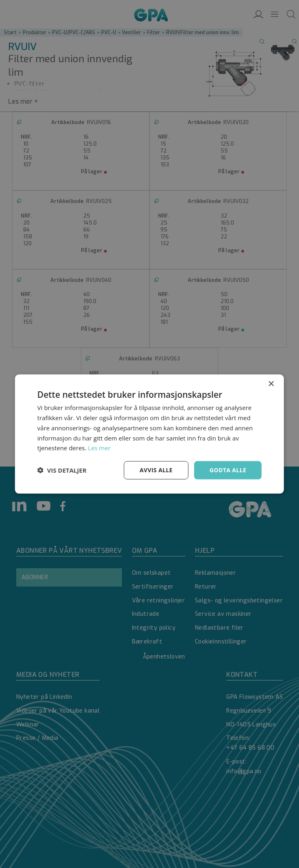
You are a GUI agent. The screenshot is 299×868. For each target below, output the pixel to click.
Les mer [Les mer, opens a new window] (100, 448)
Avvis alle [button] (156, 470)
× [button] (271, 384)
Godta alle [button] (228, 470)
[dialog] (149, 434)
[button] (62, 470)
